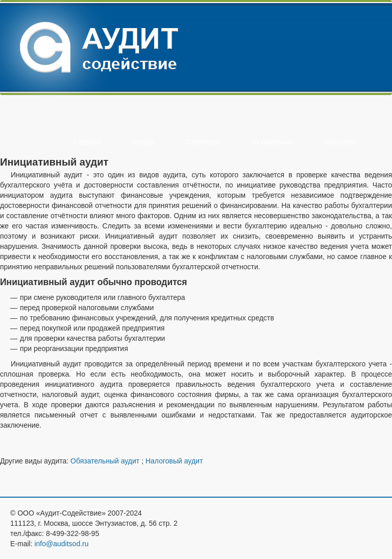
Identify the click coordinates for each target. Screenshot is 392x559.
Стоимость (204, 142)
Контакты (340, 142)
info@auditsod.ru (61, 544)
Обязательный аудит (105, 461)
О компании (273, 142)
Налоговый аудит (174, 461)
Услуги (143, 142)
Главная (87, 142)
